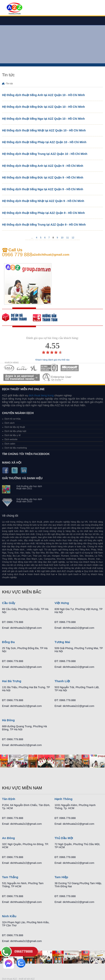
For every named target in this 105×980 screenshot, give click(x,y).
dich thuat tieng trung (41, 395)
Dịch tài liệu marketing (16, 448)
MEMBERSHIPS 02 (22, 368)
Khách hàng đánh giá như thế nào (53, 360)
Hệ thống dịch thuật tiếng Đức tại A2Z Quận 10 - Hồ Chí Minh (43, 107)
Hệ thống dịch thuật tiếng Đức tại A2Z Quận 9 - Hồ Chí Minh (43, 177)
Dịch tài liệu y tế (13, 435)
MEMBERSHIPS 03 (34, 368)
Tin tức (10, 84)
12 (73, 237)
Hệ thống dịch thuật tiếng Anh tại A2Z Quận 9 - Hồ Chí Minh (43, 166)
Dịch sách (10, 423)
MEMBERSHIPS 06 (22, 377)
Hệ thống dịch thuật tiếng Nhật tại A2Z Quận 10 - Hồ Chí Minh (44, 130)
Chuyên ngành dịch (18, 413)
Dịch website (11, 439)
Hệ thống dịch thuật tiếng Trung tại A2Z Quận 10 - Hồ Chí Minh (45, 154)
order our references (48, 317)
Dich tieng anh (14, 9)
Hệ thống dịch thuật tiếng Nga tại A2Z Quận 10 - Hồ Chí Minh (43, 119)
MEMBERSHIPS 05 (70, 368)
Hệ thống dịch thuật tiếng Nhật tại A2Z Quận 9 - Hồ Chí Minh (43, 201)
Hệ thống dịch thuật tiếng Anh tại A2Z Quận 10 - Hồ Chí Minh (43, 95)
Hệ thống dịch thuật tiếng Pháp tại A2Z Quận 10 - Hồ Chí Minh (44, 142)
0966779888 (24, 952)
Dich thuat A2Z (9, 979)
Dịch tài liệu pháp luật (15, 431)
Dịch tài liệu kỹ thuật (15, 427)
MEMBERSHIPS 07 (57, 377)
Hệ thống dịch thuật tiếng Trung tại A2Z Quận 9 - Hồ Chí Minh (44, 225)
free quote (17, 317)
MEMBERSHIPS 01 (9, 368)
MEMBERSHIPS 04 (49, 368)
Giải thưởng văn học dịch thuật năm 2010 (29, 500)
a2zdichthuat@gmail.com (51, 255)
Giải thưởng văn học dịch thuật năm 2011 (29, 487)
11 (67, 237)
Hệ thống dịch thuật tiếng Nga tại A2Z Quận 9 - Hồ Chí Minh (43, 189)
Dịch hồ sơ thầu (13, 419)
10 (62, 237)
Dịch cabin (10, 444)
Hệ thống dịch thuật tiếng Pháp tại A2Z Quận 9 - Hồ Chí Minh (43, 213)
